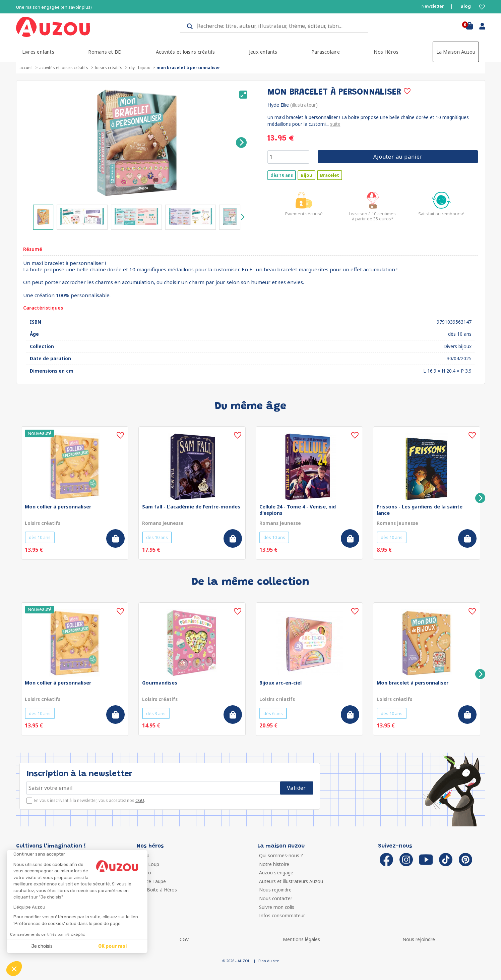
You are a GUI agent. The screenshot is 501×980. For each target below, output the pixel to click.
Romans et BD (105, 52)
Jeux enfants (263, 52)
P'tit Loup (149, 864)
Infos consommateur (282, 915)
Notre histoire (274, 864)
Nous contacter (276, 898)
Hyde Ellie (278, 105)
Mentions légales (301, 939)
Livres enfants (38, 52)
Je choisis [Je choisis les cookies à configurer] (42, 946)
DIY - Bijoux (139, 68)
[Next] (241, 143)
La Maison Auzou (456, 52)
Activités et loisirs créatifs (185, 52)
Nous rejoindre (275, 890)
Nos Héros (386, 52)
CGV (184, 939)
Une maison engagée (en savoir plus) (54, 7)
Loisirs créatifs (109, 68)
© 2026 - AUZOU (236, 961)
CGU (140, 800)
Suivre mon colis (277, 907)
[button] (14, 969)
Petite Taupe (152, 881)
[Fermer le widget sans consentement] (80, 854)
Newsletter (433, 6)
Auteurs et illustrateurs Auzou (291, 881)
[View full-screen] (243, 95)
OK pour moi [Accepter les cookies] (112, 946)
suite (335, 124)
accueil (26, 68)
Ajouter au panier (398, 157)
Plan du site (269, 961)
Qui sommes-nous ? (281, 855)
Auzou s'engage (276, 873)
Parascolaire (326, 52)
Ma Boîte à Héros (158, 890)
